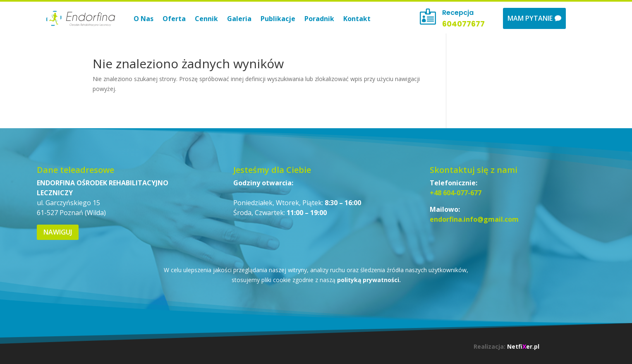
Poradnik (319, 19)
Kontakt (357, 19)
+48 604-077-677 (456, 193)
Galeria (239, 19)
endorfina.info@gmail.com (474, 219)
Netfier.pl (523, 346)
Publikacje (278, 19)
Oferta (174, 19)
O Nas (144, 19)
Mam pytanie (530, 18)
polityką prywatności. (369, 280)
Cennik (206, 19)
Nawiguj (58, 232)
